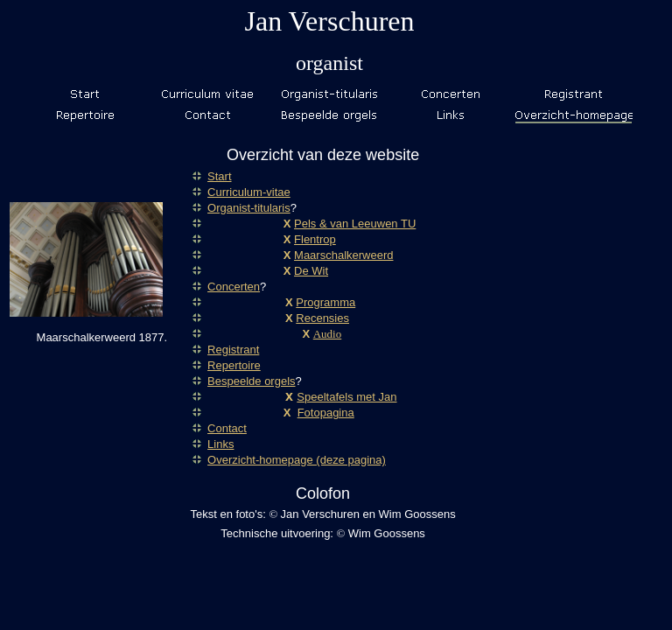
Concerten (234, 287)
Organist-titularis (249, 208)
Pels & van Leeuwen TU (355, 224)
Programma (325, 302)
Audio (328, 334)
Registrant (233, 350)
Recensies (322, 318)
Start (219, 176)
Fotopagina (326, 413)
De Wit (311, 271)
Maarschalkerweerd (343, 255)
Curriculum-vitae (249, 192)
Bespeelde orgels (251, 381)
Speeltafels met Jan (346, 397)
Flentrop (315, 239)
